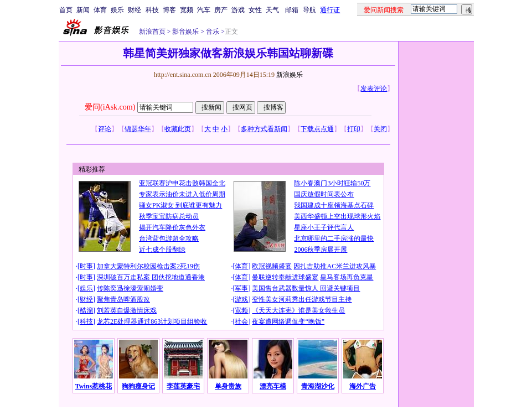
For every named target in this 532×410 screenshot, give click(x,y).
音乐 (212, 32)
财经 (135, 10)
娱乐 (117, 10)
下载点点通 (317, 129)
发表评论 (374, 89)
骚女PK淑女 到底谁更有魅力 (180, 205)
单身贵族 (228, 386)
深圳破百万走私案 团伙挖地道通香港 (151, 277)
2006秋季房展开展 (321, 250)
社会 (241, 321)
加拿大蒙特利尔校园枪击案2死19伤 (148, 266)
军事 (241, 288)
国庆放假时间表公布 (324, 194)
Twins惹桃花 (94, 386)
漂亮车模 (273, 386)
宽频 (187, 10)
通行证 (330, 10)
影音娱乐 (185, 32)
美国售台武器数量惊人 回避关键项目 (306, 288)
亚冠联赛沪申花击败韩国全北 (182, 183)
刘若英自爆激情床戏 (127, 310)
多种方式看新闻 (264, 129)
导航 (309, 10)
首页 (66, 10)
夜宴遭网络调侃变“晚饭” (288, 321)
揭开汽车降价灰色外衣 (172, 227)
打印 (354, 129)
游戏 (238, 10)
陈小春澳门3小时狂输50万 (332, 183)
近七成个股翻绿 (162, 250)
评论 (105, 129)
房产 (221, 10)
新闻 (83, 10)
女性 (255, 10)
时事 (86, 266)
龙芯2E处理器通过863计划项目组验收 (152, 321)
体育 (100, 10)
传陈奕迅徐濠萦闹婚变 (130, 288)
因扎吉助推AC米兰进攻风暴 (335, 266)
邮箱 (292, 10)
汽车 (204, 10)
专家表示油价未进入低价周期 (182, 194)
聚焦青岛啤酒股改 (123, 299)
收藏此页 (178, 129)
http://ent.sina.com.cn (184, 75)
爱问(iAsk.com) (110, 107)
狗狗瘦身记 (138, 386)
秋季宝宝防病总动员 (169, 216)
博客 (169, 10)
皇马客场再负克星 (347, 277)
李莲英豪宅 (183, 386)
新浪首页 (152, 32)
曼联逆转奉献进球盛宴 (285, 277)
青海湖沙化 (318, 386)
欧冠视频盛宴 (272, 266)
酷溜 (86, 310)
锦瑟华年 (138, 129)
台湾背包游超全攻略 (169, 238)
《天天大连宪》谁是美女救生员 (298, 310)
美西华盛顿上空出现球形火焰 (337, 216)
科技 (152, 10)
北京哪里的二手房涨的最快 (334, 238)
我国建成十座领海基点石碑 (334, 205)
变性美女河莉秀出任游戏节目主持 (302, 299)
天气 (272, 10)
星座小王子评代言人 (324, 227)
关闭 (380, 129)
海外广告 (363, 386)
